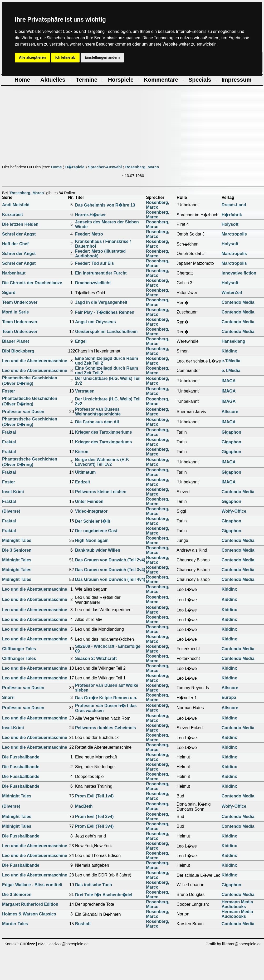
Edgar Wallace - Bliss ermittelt (32, 885)
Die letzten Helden (20, 224)
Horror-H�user (90, 215)
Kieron (82, 452)
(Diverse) (11, 511)
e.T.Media (231, 361)
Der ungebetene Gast (96, 531)
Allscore (230, 412)
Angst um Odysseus (96, 322)
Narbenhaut (14, 273)
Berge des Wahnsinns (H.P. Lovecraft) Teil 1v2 (102, 462)
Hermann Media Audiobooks (237, 904)
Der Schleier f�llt (93, 521)
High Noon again (92, 540)
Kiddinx (229, 351)
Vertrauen (85, 391)
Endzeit (83, 482)
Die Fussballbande (21, 757)
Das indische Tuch (94, 885)
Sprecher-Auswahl (105, 167)
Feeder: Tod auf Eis (94, 263)
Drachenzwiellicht (93, 283)
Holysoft (230, 224)
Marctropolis (234, 234)
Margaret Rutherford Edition (30, 904)
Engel (81, 341)
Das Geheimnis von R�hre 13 (105, 205)
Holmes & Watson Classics (29, 914)
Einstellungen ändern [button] (102, 57)
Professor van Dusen (23, 412)
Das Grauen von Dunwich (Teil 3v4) (110, 570)
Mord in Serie (15, 312)
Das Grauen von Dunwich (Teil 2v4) (110, 560)
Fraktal (9, 432)
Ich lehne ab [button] (65, 57)
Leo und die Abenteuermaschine (35, 361)
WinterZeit (232, 293)
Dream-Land (234, 205)
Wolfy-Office (234, 511)
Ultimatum (85, 472)
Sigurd (9, 293)
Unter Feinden (89, 501)
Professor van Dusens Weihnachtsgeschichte (98, 412)
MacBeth (84, 806)
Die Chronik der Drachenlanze (32, 283)
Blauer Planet (16, 341)
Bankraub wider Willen (98, 550)
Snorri (8, 697)
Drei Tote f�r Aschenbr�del (104, 895)
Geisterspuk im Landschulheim (106, 332)
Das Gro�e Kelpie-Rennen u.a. (106, 698)
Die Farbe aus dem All (97, 422)
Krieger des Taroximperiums (104, 432)
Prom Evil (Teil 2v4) (94, 817)
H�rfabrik (232, 215)
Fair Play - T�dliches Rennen (105, 312)
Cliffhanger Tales (19, 649)
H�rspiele (75, 167)
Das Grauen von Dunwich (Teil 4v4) (110, 579)
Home (57, 167)
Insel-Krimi (13, 492)
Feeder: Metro (89, 234)
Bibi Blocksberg (18, 351)
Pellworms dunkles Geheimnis (106, 728)
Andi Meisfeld (16, 205)
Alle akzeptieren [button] (32, 57)
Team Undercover (20, 302)
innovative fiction (239, 273)
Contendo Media (238, 302)
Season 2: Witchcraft (96, 658)
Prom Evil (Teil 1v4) (94, 796)
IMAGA (229, 381)
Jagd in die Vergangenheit (101, 302)
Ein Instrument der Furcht (101, 273)
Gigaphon (231, 432)
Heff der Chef (15, 244)
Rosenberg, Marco (142, 167)
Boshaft (83, 924)
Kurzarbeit (13, 215)
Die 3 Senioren (17, 550)
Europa (229, 697)
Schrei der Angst (19, 234)
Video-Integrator (91, 511)
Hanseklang (233, 341)
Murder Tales (15, 924)
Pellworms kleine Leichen (101, 492)
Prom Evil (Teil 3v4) (94, 826)
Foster (9, 391)
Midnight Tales (17, 540)
